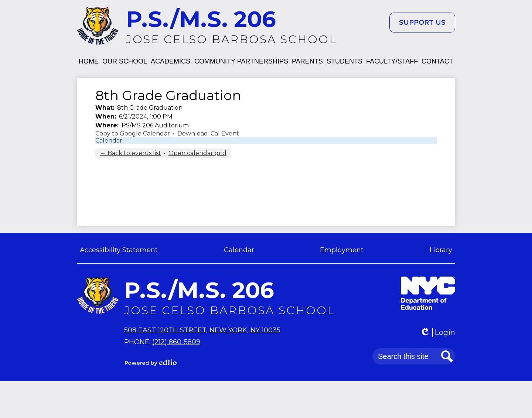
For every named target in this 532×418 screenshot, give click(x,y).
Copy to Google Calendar (133, 133)
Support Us (422, 23)
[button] (89, 61)
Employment (342, 250)
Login (437, 333)
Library (441, 250)
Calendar (109, 141)
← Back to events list (131, 153)
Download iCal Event (208, 133)
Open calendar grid (197, 153)
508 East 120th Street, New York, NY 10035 (202, 330)
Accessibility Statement (119, 250)
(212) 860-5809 (176, 342)
